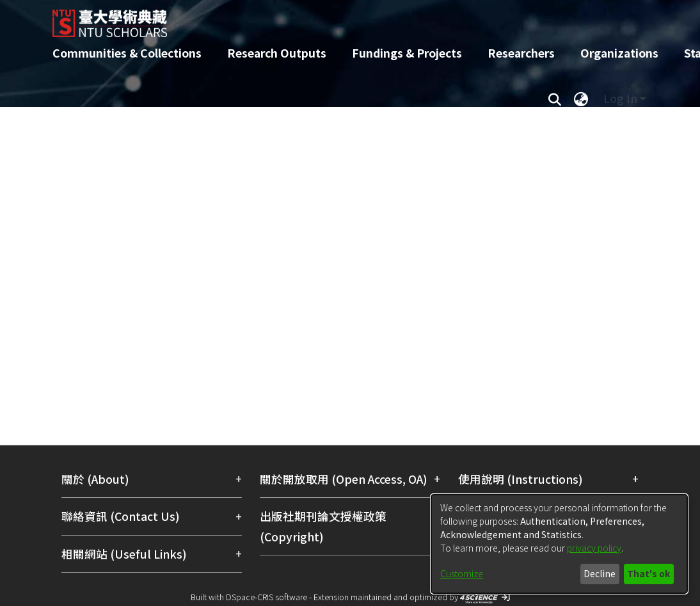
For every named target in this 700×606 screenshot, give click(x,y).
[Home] (339, 19)
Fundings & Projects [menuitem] (407, 53)
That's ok (648, 573)
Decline (600, 573)
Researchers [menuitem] (521, 53)
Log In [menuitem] (620, 98)
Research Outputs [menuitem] (277, 53)
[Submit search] (554, 99)
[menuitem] (581, 99)
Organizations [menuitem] (619, 53)
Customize (462, 573)
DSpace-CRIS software (266, 597)
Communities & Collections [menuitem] (127, 53)
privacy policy (594, 548)
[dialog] (559, 544)
